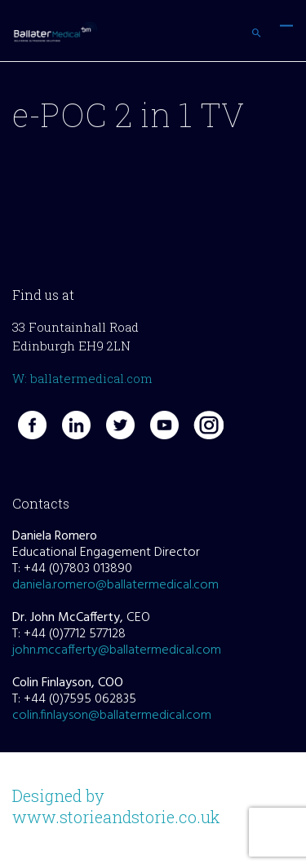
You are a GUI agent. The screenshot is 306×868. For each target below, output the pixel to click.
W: (21, 378)
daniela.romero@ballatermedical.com (115, 585)
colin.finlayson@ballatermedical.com (112, 716)
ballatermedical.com (91, 378)
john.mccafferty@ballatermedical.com (117, 650)
